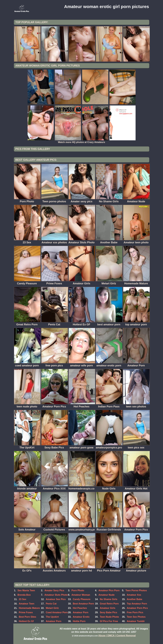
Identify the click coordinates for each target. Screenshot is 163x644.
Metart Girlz (52, 608)
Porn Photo (78, 590)
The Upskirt (52, 617)
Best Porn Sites (27, 617)
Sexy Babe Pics (108, 612)
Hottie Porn (79, 621)
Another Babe (134, 599)
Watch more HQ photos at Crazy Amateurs (82, 142)
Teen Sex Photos (136, 617)
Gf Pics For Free (109, 621)
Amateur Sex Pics (56, 599)
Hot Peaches (80, 608)
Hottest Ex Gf (26, 621)
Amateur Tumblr (136, 621)
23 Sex (23, 599)
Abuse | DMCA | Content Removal (117, 636)
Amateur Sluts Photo (56, 595)
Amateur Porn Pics (137, 608)
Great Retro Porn (109, 604)
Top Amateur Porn (137, 604)
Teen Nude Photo (109, 617)
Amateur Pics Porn (109, 590)
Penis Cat (51, 604)
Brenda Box (24, 595)
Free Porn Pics (135, 612)
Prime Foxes (26, 612)
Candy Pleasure (82, 599)
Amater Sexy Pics (54, 590)
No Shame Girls (108, 599)
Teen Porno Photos (136, 590)
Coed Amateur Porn (57, 612)
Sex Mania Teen (26, 590)
